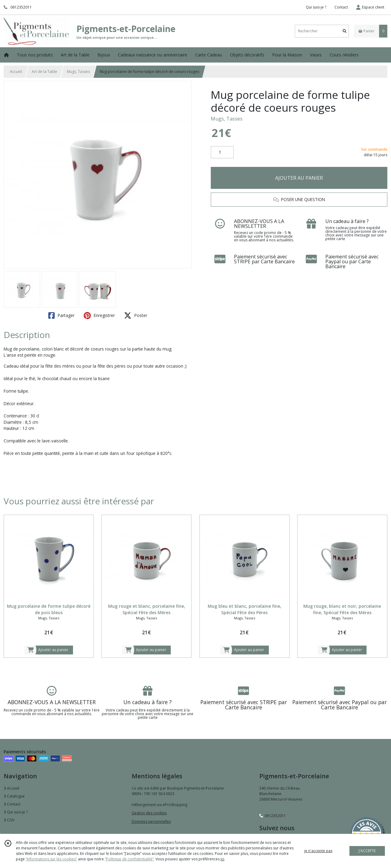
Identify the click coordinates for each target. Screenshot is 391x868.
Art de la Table (44, 72)
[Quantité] (222, 152)
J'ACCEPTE (367, 851)
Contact (341, 7)
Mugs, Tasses (78, 72)
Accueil (16, 72)
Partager (61, 315)
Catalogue (14, 796)
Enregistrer (99, 315)
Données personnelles (151, 821)
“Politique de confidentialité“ (129, 859)
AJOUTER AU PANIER (299, 178)
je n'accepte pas (318, 851)
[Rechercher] (345, 31)
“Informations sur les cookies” (51, 859)
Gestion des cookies (149, 813)
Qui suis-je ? (16, 812)
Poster (136, 315)
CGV (9, 820)
